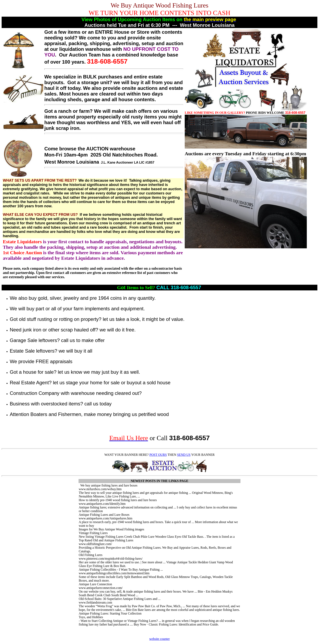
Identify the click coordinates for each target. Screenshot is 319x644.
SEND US (184, 455)
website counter (160, 639)
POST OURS (158, 455)
